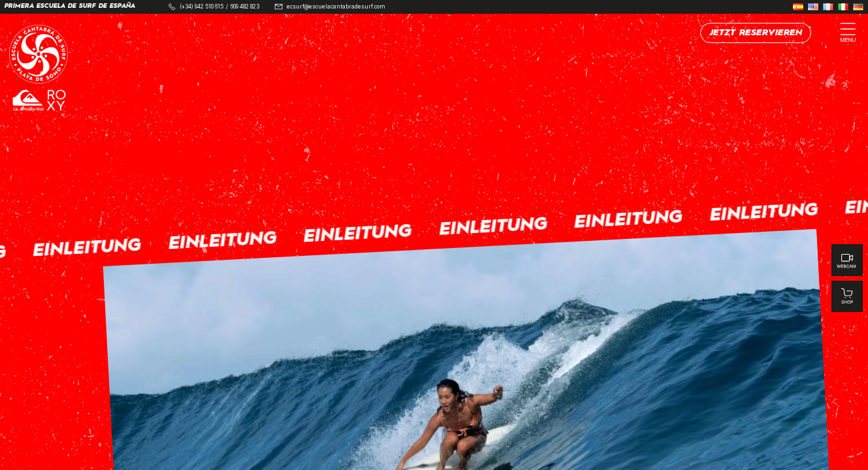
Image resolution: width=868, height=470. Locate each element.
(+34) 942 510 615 (201, 7)
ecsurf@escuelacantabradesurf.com (336, 7)
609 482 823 (245, 7)
